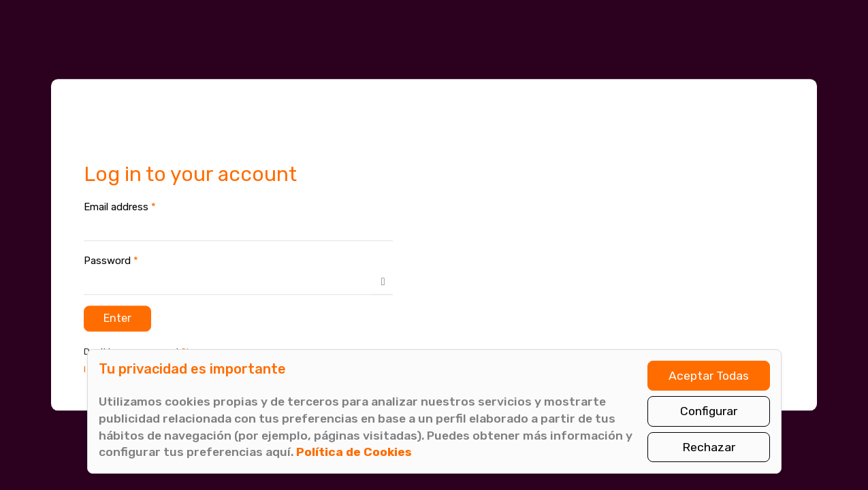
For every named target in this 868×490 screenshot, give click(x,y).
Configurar (709, 411)
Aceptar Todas (709, 376)
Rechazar (709, 447)
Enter (117, 318)
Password (111, 261)
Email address (120, 207)
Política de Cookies (354, 452)
